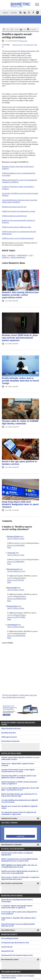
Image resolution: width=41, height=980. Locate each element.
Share (8, 29)
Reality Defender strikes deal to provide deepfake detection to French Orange (20, 381)
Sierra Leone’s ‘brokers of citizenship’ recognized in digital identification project (20, 878)
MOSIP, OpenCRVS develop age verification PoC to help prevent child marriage (19, 795)
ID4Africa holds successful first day (14, 216)
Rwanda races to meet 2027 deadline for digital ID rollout (19, 807)
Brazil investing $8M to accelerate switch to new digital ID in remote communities (19, 777)
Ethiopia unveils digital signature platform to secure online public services (20, 758)
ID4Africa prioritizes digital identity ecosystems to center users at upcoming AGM (20, 872)
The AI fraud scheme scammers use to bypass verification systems (18, 977)
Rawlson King (23, 41)
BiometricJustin (13, 569)
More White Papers (8, 930)
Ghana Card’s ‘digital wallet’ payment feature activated (18, 765)
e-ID (31, 255)
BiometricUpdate (14, 536)
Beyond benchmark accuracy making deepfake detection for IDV (18, 925)
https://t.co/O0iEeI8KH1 (16, 562)
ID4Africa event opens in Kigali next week (17, 227)
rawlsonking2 (12, 625)
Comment (33, 29)
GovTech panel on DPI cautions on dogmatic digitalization (17, 854)
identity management (18, 257)
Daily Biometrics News (9, 818)
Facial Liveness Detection (10, 741)
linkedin (25, 13)
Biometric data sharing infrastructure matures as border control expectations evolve (20, 295)
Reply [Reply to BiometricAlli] (9, 601)
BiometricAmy (12, 606)
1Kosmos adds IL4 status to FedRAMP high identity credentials (20, 422)
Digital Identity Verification (11, 729)
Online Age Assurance (9, 737)
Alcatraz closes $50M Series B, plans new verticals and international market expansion (20, 338)
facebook (33, 13)
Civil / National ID (28, 45)
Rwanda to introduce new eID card (14, 207)
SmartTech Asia (7, 947)
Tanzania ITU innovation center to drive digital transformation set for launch (18, 771)
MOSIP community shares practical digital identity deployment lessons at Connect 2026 (19, 860)
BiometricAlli (12, 588)
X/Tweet (17, 29)
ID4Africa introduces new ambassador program (19, 211)
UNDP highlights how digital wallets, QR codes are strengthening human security (19, 866)
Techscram (11, 553)
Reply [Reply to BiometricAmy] (9, 619)
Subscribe (14, 12)
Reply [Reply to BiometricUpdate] (9, 547)
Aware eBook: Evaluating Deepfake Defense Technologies (17, 901)
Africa (4, 255)
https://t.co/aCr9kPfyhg (16, 580)
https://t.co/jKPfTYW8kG (16, 617)
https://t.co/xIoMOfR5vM (16, 636)
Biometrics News (17, 45)
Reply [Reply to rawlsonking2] (9, 638)
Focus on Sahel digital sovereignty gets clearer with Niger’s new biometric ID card (20, 789)
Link (25, 29)
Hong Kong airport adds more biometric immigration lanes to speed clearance (20, 504)
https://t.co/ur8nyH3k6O (16, 545)
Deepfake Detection (9, 733)
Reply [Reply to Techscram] (9, 564)
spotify (38, 13)
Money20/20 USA (7, 951)
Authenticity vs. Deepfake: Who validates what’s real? (19, 919)
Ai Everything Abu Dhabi (10, 938)
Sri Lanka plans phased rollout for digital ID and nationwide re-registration (19, 813)
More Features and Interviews (12, 883)
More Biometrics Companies (12, 845)
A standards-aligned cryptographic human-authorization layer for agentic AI (17, 907)
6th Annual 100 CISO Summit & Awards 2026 (17, 955)
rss (20, 13)
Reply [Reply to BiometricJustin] (9, 582)
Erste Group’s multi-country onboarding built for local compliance (19, 913)
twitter (29, 13)
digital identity (22, 255)
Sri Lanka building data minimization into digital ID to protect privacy (20, 801)
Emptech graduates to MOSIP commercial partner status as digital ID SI (19, 783)
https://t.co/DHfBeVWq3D (17, 599)
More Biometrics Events (10, 960)
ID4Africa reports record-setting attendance (18, 238)
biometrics (12, 255)
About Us (6, 12)
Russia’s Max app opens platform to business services (20, 463)
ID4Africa (24, 51)
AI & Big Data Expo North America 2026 (15, 943)
